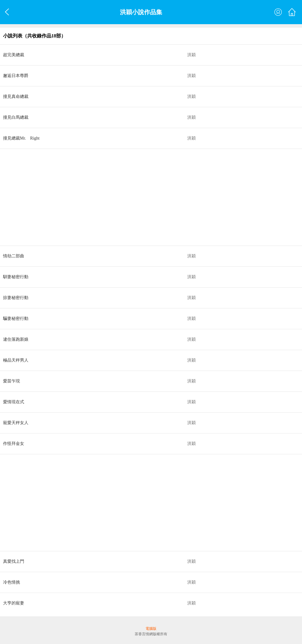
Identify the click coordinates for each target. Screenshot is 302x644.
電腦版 (151, 629)
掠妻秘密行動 (16, 298)
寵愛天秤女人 (16, 423)
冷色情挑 (11, 582)
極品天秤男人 (16, 360)
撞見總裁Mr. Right (21, 138)
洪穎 (191, 55)
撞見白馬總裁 (16, 117)
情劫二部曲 (14, 256)
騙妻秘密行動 (16, 319)
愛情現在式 (14, 402)
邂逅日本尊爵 (16, 76)
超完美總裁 (14, 55)
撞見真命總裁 (16, 97)
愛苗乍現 (11, 381)
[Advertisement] (151, 197)
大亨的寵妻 (14, 603)
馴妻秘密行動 (16, 277)
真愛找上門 (14, 561)
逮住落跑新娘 (16, 339)
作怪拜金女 (14, 444)
